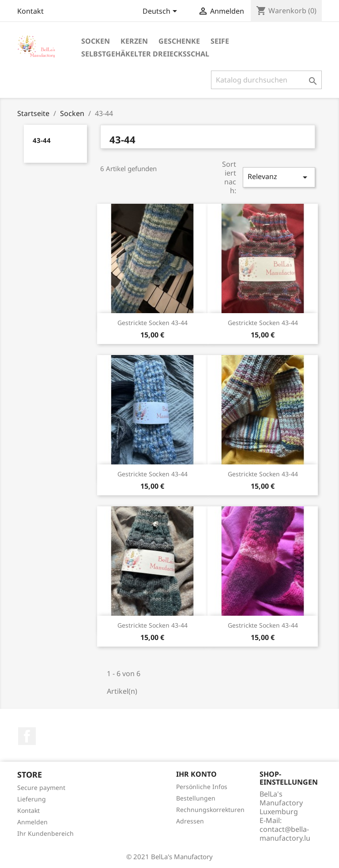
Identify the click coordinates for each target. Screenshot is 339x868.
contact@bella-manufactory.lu (285, 834)
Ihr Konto (196, 774)
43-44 (42, 140)
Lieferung (32, 799)
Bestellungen (196, 798)
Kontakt (30, 11)
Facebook (27, 736)
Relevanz (279, 177)
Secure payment (41, 788)
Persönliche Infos (202, 787)
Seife (220, 41)
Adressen (190, 821)
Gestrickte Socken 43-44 (153, 323)
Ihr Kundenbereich (45, 833)
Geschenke (179, 41)
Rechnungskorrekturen (210, 810)
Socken (96, 41)
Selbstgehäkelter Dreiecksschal (145, 54)
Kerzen (134, 41)
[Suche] (266, 80)
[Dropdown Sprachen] (161, 12)
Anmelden (32, 822)
